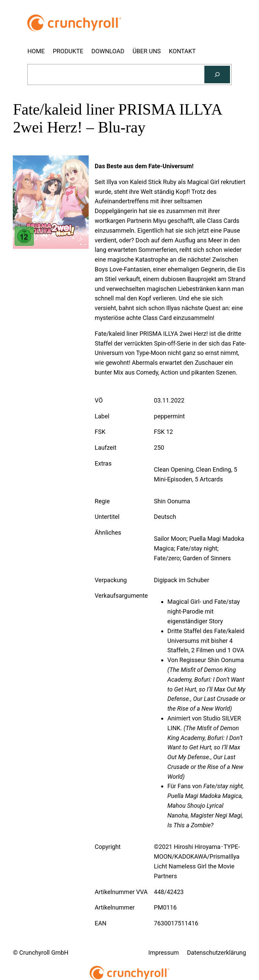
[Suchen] (217, 75)
